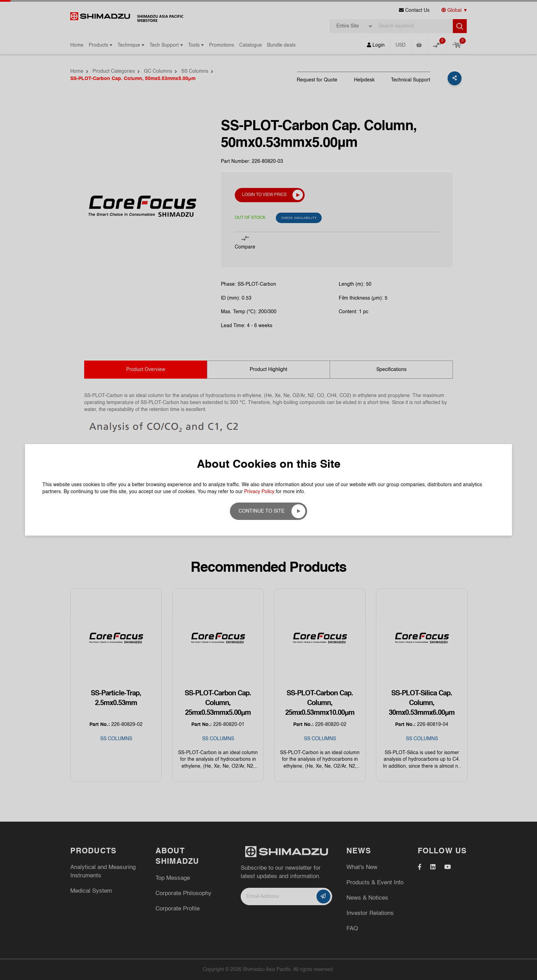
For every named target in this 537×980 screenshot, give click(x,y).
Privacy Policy (259, 492)
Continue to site (262, 511)
